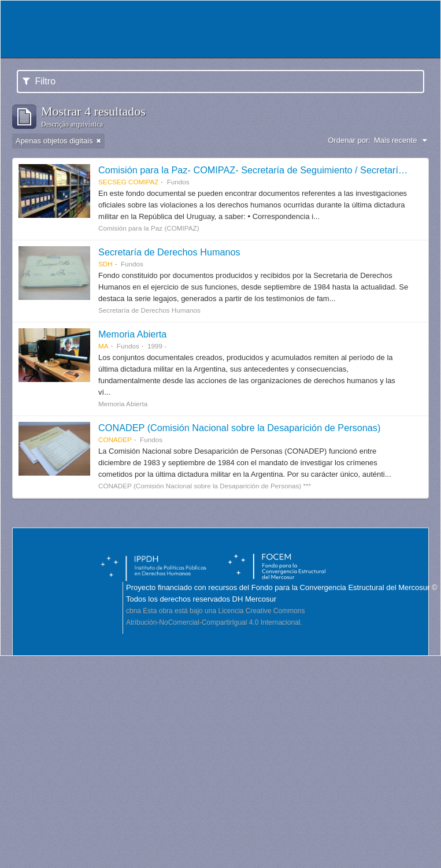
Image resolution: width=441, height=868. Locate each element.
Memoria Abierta (132, 334)
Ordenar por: (349, 140)
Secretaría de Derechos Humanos (169, 252)
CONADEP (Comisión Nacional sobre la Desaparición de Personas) (239, 428)
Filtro (39, 81)
